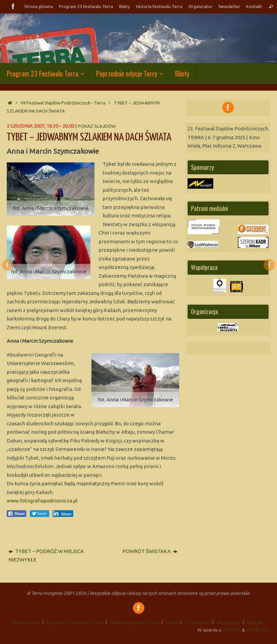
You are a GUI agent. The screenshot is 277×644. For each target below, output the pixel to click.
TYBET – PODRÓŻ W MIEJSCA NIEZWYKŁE (46, 556)
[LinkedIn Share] (63, 514)
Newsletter (229, 6)
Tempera (232, 630)
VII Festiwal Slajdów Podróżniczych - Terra (63, 103)
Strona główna (38, 6)
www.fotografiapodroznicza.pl (42, 501)
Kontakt (254, 6)
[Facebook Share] (17, 514)
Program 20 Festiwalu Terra (75, 622)
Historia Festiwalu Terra (159, 6)
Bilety (124, 6)
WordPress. (258, 630)
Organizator (201, 6)
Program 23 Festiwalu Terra (86, 6)
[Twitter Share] (39, 514)
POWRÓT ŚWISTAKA (150, 551)
